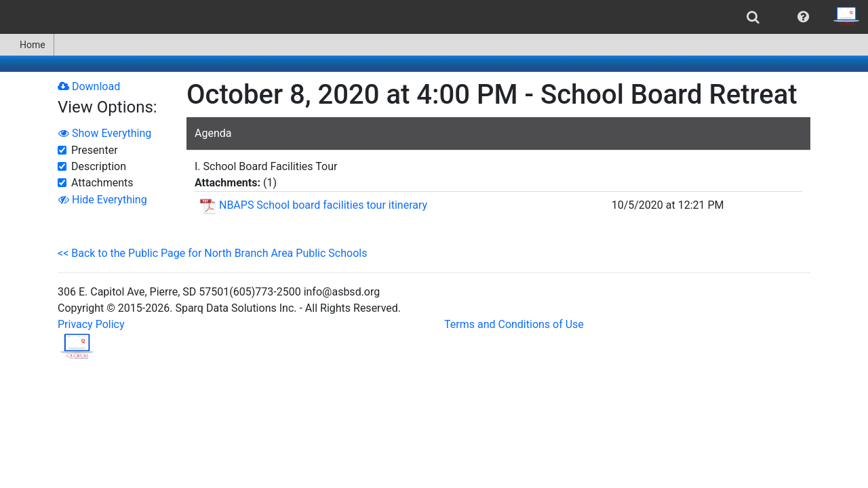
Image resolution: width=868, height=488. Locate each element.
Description (99, 166)
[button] (803, 17)
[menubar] (434, 17)
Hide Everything (103, 200)
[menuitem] (753, 17)
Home (27, 45)
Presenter (95, 150)
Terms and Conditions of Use (514, 324)
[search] (753, 17)
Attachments (102, 183)
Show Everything (105, 133)
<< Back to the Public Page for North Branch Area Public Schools (212, 253)
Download (89, 86)
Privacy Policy (91, 324)
